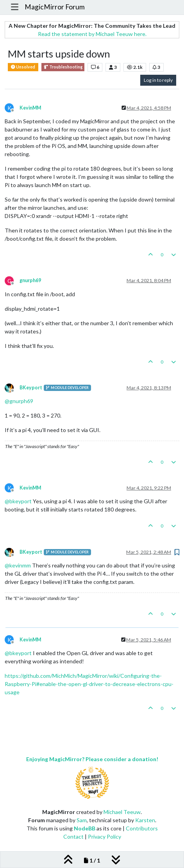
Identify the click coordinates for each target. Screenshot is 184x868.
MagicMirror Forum (55, 7)
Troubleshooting (63, 67)
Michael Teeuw (122, 812)
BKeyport (31, 388)
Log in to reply (158, 80)
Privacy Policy (105, 836)
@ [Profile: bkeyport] (18, 501)
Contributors (142, 828)
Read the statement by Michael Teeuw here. (92, 34)
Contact (73, 836)
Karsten (145, 820)
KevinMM (30, 108)
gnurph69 (30, 280)
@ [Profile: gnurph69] (19, 401)
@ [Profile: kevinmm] (18, 565)
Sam (82, 820)
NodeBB (85, 828)
